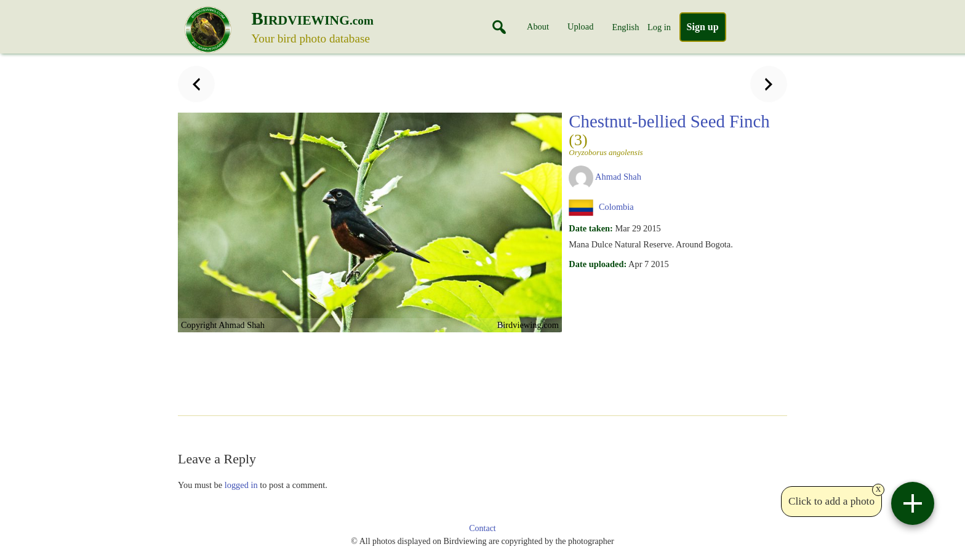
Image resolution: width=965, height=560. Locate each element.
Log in (659, 27)
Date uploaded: (598, 264)
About (538, 26)
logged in (241, 485)
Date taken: (591, 228)
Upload (580, 26)
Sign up (703, 27)
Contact (482, 528)
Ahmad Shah (618, 177)
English (625, 27)
